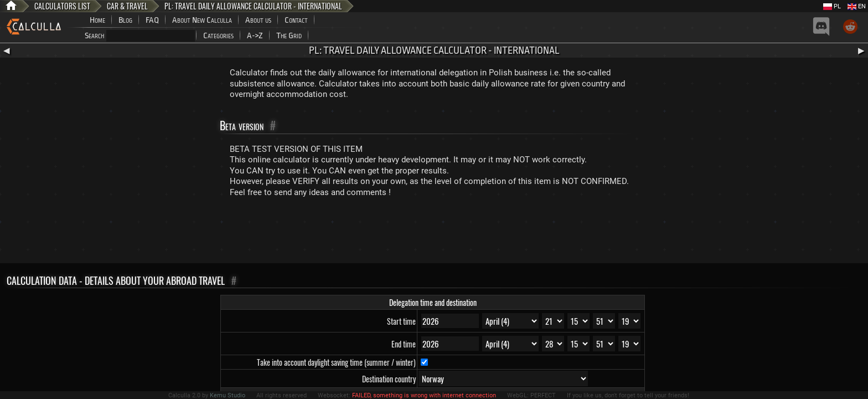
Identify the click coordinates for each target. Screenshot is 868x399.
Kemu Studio (228, 395)
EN (857, 6)
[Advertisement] (434, 233)
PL (832, 6)
